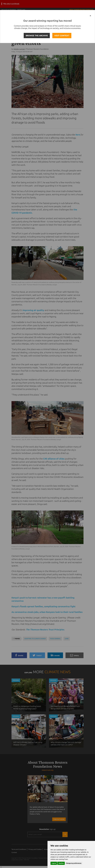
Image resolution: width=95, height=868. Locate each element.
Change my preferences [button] (74, 863)
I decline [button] (61, 863)
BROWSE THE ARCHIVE (37, 36)
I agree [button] (54, 863)
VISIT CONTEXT (62, 36)
